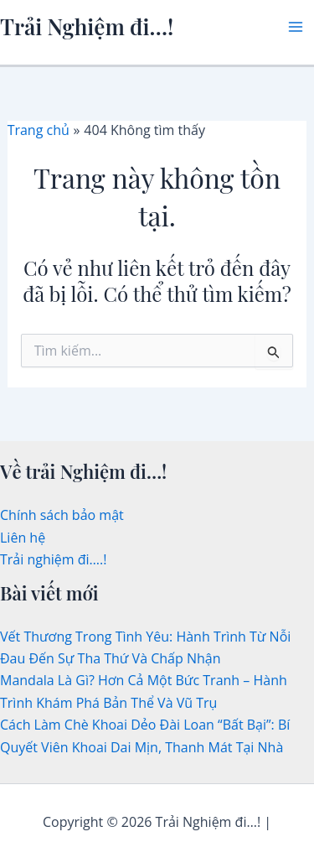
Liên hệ (23, 538)
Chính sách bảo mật (62, 515)
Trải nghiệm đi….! (53, 559)
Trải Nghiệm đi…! (87, 26)
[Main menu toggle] (296, 27)
